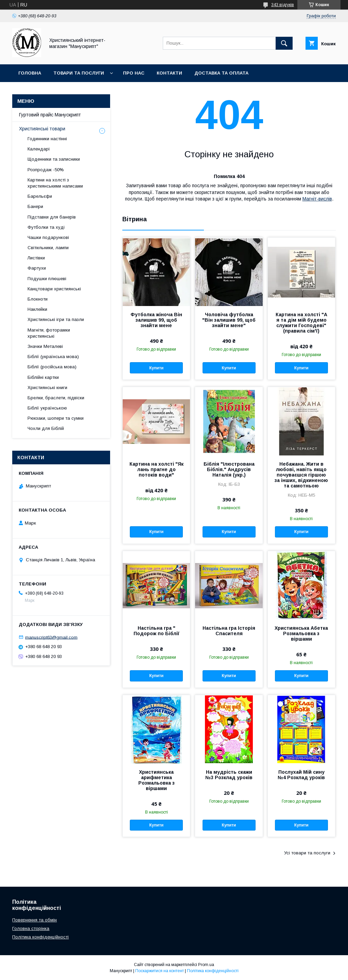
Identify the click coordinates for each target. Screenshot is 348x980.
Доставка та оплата (221, 73)
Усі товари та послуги (307, 853)
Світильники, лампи (48, 248)
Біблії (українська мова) (53, 357)
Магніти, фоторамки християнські (49, 333)
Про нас (134, 73)
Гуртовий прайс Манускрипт (56, 91)
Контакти (169, 73)
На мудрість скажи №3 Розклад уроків (229, 775)
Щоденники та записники (54, 159)
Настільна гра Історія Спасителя (229, 631)
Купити (156, 368)
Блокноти (38, 299)
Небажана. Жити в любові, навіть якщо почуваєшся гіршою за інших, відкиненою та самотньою (301, 475)
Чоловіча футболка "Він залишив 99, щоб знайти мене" (229, 320)
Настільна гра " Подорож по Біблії (156, 631)
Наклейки (37, 309)
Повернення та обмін (34, 920)
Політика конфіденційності (40, 937)
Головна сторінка (31, 928)
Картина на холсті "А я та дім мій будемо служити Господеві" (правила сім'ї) (301, 323)
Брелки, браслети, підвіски (56, 398)
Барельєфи (40, 196)
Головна (30, 73)
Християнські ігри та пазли (56, 319)
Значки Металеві (45, 346)
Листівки (36, 258)
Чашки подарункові (48, 237)
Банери (35, 206)
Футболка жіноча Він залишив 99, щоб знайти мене (156, 320)
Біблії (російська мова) (52, 367)
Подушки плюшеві (47, 279)
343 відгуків (283, 5)
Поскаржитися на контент (160, 971)
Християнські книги (47, 388)
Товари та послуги (79, 73)
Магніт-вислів (317, 199)
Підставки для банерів (52, 217)
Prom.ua (206, 965)
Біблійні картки (43, 377)
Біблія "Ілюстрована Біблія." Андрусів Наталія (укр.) (229, 469)
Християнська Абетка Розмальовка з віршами (301, 633)
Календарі (39, 149)
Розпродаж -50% (46, 170)
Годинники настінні (47, 139)
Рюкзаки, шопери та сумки (56, 418)
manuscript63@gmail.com (51, 637)
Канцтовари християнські (54, 289)
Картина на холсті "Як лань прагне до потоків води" (156, 469)
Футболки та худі (46, 227)
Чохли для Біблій (46, 428)
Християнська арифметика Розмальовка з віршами (156, 780)
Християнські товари (42, 129)
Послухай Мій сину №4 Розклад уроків (301, 775)
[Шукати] (284, 43)
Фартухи (37, 268)
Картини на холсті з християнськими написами (55, 183)
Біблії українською (47, 408)
